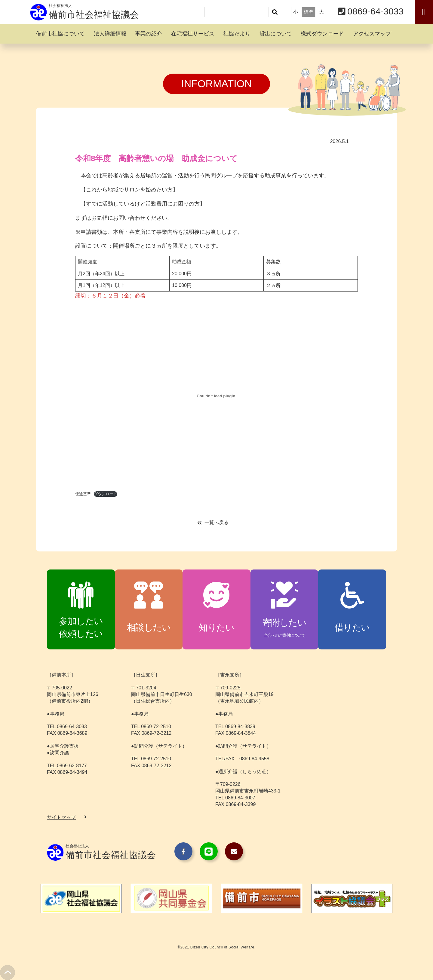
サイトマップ (61, 817)
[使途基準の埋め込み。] (216, 396)
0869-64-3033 (375, 11)
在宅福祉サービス (193, 34)
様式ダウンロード (322, 34)
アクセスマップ (372, 34)
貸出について (276, 34)
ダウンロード (106, 494)
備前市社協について (60, 34)
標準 (309, 12)
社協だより (237, 34)
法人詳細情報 (110, 34)
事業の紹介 (149, 34)
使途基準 (83, 494)
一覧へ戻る (216, 522)
